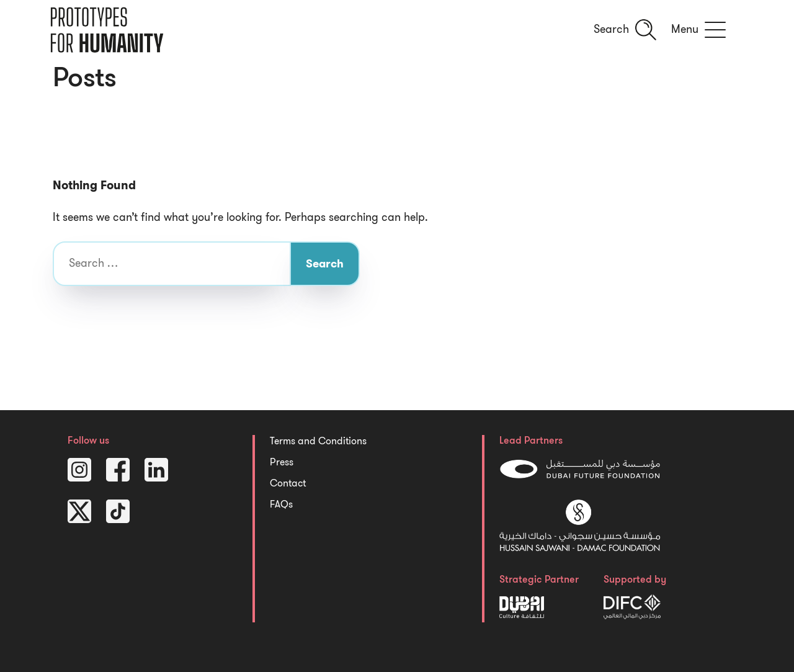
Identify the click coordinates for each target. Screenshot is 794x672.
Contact (288, 483)
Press (282, 462)
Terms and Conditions (318, 441)
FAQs (281, 504)
